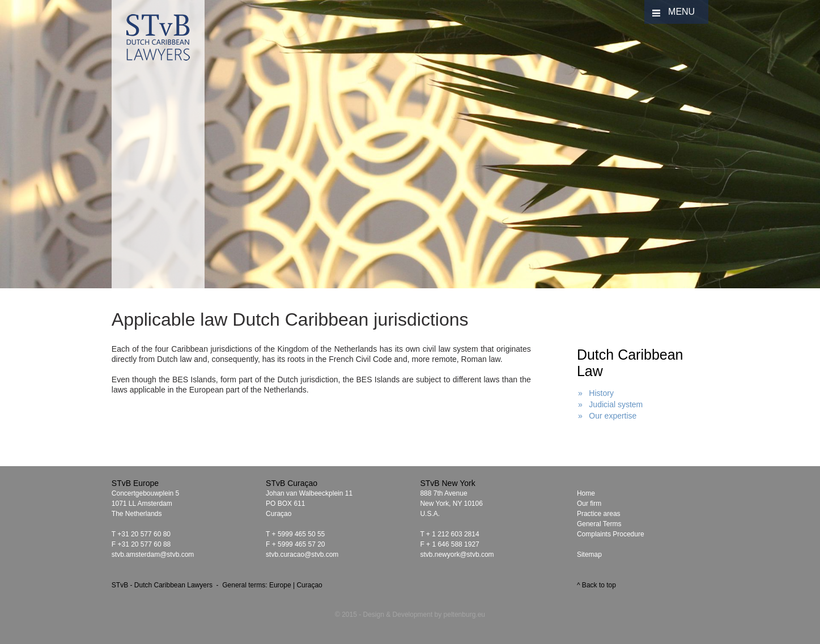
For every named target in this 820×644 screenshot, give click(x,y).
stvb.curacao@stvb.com (302, 555)
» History (596, 393)
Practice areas (599, 514)
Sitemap (589, 555)
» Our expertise (607, 416)
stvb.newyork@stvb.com (457, 555)
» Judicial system (610, 404)
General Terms (599, 524)
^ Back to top (596, 585)
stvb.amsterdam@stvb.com (153, 555)
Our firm (589, 504)
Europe (280, 585)
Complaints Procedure (611, 534)
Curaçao (309, 585)
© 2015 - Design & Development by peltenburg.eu (410, 615)
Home (586, 493)
